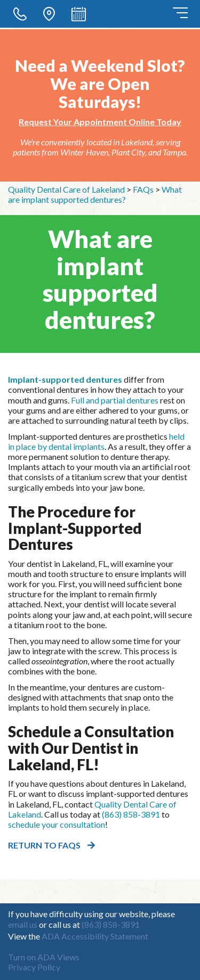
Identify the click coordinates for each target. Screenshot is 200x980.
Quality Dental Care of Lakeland (66, 189)
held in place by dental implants (96, 441)
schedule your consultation (57, 824)
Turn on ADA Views (44, 957)
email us (23, 924)
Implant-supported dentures (65, 379)
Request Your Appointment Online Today (100, 122)
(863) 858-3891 (131, 814)
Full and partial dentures (115, 400)
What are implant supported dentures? (95, 194)
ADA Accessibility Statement (95, 936)
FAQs (143, 189)
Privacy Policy (34, 967)
